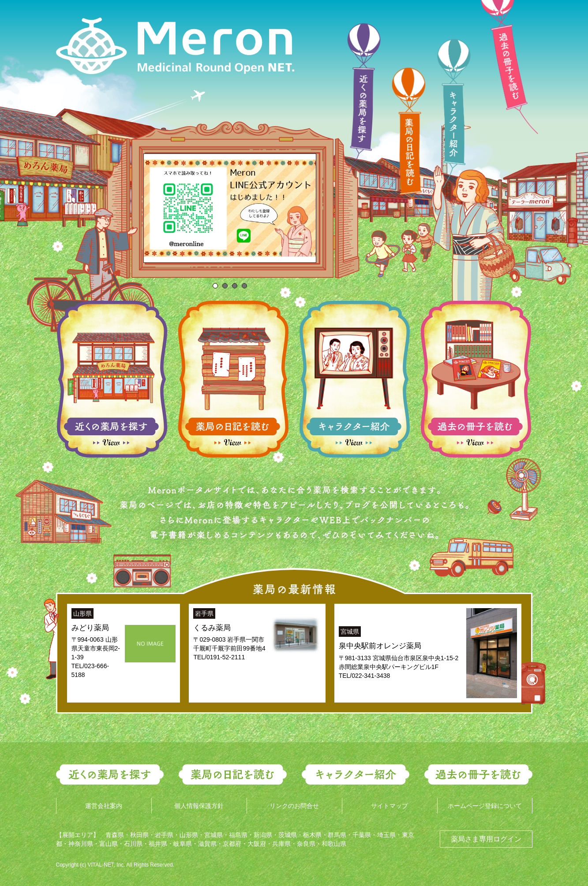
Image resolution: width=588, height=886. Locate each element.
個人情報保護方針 (199, 806)
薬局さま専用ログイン (486, 839)
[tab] (215, 286)
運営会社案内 (104, 806)
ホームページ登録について (485, 806)
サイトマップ (390, 806)
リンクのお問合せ (294, 806)
